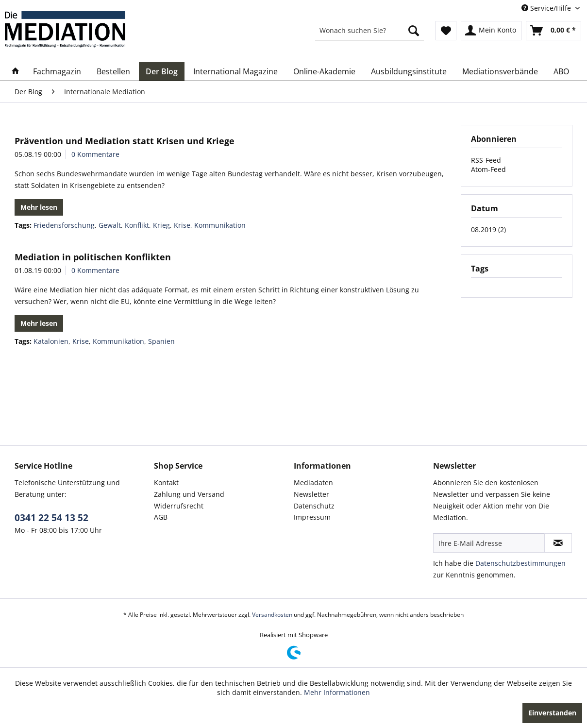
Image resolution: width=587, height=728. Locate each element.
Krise (182, 225)
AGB (161, 517)
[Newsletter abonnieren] (558, 543)
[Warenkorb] (553, 31)
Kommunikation (220, 225)
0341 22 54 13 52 (51, 518)
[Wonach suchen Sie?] (369, 31)
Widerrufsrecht (179, 506)
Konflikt (137, 225)
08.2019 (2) (488, 229)
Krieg (161, 225)
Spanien (161, 341)
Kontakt (166, 483)
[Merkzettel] (446, 31)
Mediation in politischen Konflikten (93, 257)
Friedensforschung (64, 225)
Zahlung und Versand (189, 494)
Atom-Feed (488, 169)
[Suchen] (414, 31)
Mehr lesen (39, 207)
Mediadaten (313, 483)
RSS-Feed (486, 160)
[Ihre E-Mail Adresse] (489, 543)
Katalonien (51, 341)
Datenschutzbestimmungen (520, 563)
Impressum (312, 517)
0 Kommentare (95, 154)
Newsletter (311, 494)
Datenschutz (314, 506)
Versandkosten (272, 615)
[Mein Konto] (491, 31)
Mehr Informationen (337, 692)
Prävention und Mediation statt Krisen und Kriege (125, 141)
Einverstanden (552, 713)
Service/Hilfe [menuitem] (547, 8)
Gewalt (110, 225)
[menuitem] (369, 31)
